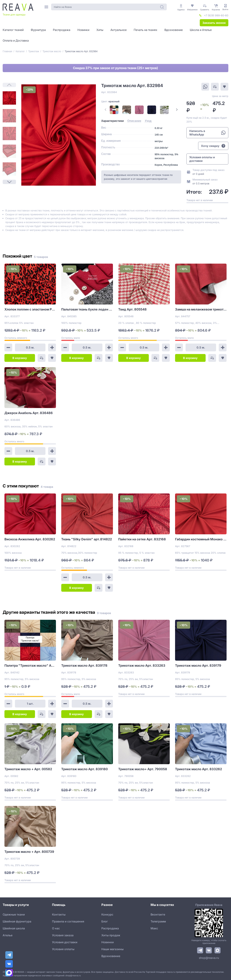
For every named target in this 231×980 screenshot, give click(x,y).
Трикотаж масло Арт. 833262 (199, 769)
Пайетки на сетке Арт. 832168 (142, 539)
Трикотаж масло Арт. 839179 (198, 666)
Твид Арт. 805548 (132, 309)
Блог (105, 921)
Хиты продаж (111, 935)
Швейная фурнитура (17, 921)
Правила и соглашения (68, 921)
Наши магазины (112, 949)
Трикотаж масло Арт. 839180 (85, 769)
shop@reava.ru (209, 958)
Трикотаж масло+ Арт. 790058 (143, 769)
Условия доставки (65, 942)
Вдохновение (111, 956)
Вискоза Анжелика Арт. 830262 (30, 539)
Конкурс (107, 914)
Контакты (59, 914)
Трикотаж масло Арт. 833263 (142, 666)
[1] (9, 98)
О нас (56, 928)
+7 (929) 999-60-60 (216, 15)
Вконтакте (158, 914)
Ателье (8, 935)
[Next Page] (9, 182)
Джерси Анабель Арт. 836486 (29, 413)
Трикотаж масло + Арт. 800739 (29, 852)
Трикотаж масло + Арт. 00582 (28, 769)
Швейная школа (14, 928)
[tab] (112, 121)
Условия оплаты (63, 949)
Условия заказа (63, 935)
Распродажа (110, 928)
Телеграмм (158, 921)
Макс (154, 928)
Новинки (108, 942)
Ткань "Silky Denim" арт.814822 (87, 539)
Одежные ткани (14, 914)
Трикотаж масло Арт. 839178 (84, 666)
